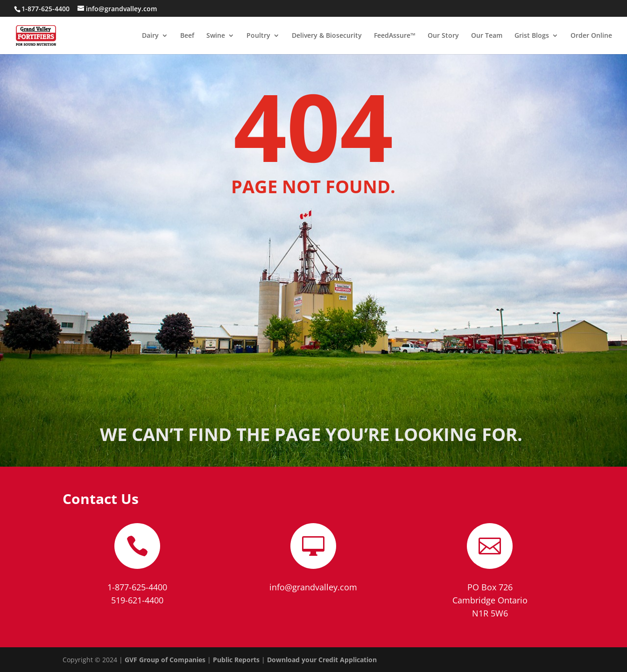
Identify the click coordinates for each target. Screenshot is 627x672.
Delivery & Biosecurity (327, 36)
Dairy (150, 36)
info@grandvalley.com (313, 587)
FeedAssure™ (395, 36)
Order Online (591, 36)
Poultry (258, 36)
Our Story (443, 36)
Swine (216, 36)
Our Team (487, 36)
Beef (187, 36)
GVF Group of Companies (165, 660)
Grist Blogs (532, 36)
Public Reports (236, 660)
